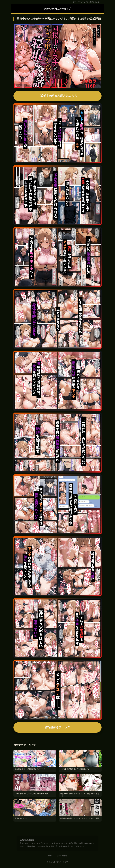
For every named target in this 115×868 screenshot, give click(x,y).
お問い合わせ (62, 856)
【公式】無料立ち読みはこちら (57, 96)
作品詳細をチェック (57, 727)
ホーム (50, 856)
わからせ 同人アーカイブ (57, 9)
